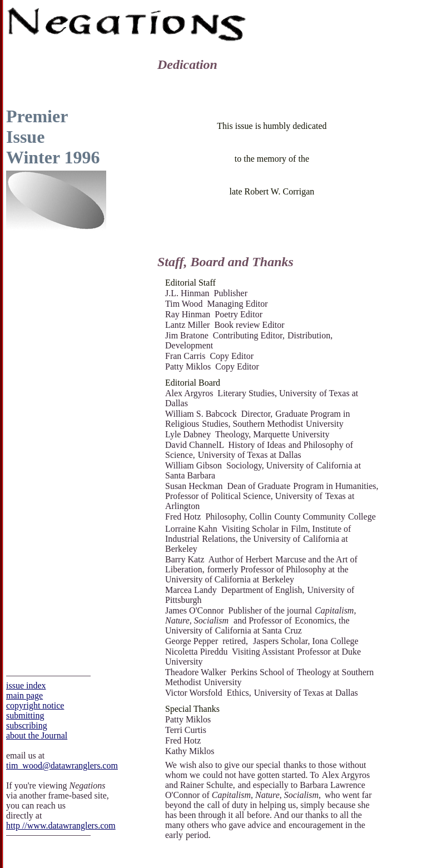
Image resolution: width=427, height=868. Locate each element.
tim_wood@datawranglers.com (62, 765)
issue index (26, 685)
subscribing (27, 725)
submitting (25, 715)
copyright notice (35, 705)
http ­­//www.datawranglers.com (61, 825)
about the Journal (37, 735)
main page (24, 695)
